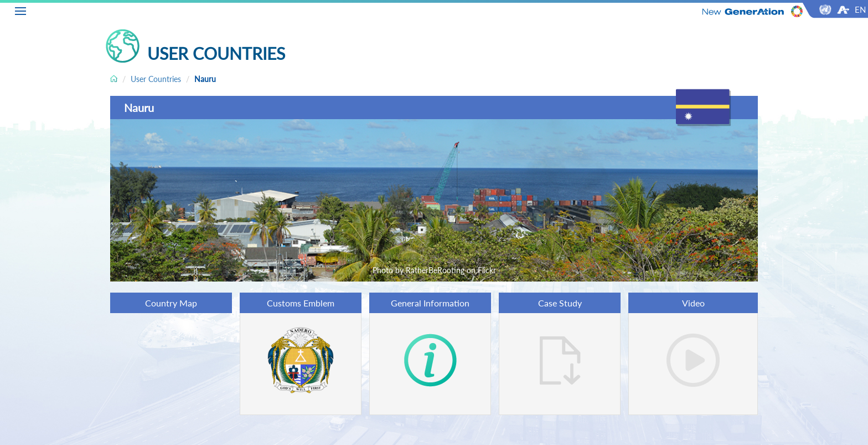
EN (860, 9)
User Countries (156, 79)
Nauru (205, 79)
